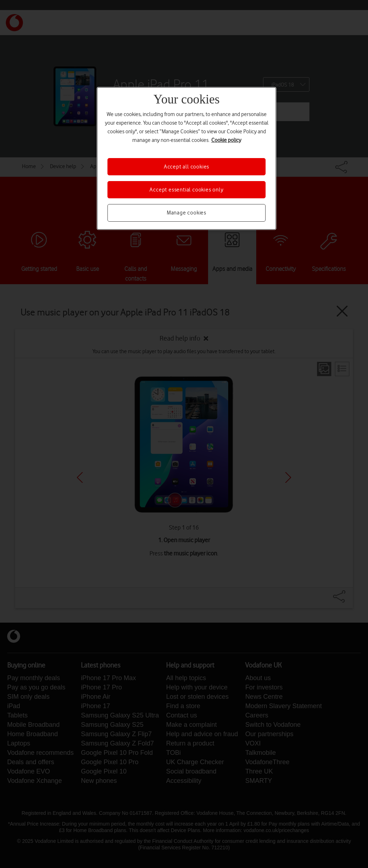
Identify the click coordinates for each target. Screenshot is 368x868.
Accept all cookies (187, 167)
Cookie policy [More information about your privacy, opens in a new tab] (226, 140)
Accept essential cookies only (186, 190)
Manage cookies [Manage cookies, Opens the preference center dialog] (187, 213)
